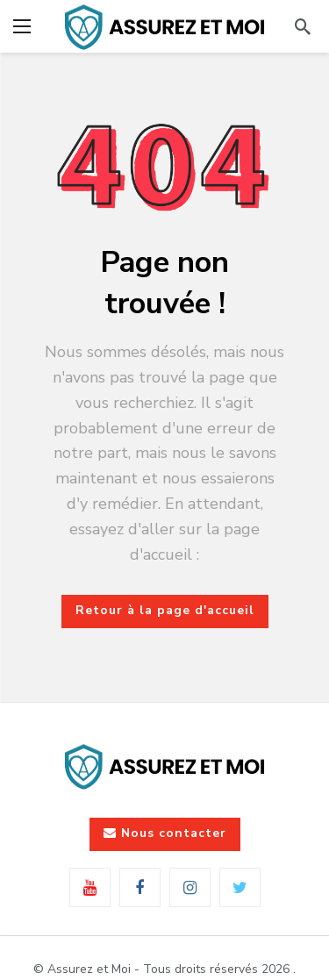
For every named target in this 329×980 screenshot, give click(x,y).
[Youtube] (90, 887)
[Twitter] (240, 887)
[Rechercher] (303, 26)
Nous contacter (165, 833)
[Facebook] (140, 887)
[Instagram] (190, 887)
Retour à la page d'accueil (165, 610)
